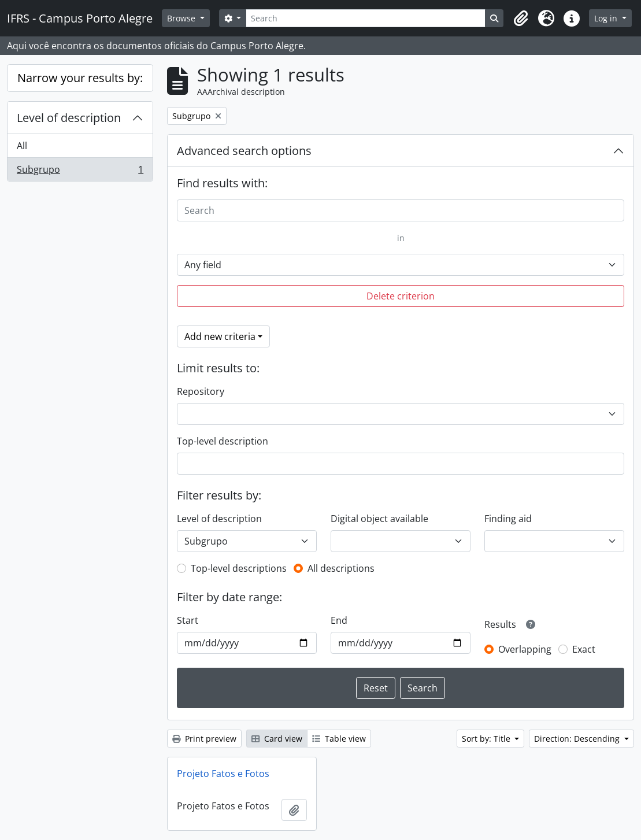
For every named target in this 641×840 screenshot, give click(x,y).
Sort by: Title (487, 739)
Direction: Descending (578, 739)
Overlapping (525, 649)
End (339, 620)
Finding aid (508, 519)
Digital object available (379, 519)
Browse (182, 18)
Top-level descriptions (239, 568)
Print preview (204, 739)
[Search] (366, 18)
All (22, 146)
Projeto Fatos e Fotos (223, 774)
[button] (521, 18)
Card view (277, 739)
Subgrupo (80, 172)
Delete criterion (401, 296)
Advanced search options (244, 151)
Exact (584, 649)
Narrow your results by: (80, 78)
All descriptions (341, 568)
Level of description (69, 118)
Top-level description (223, 441)
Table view (339, 739)
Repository (201, 391)
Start (188, 620)
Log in (607, 18)
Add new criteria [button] (220, 336)
